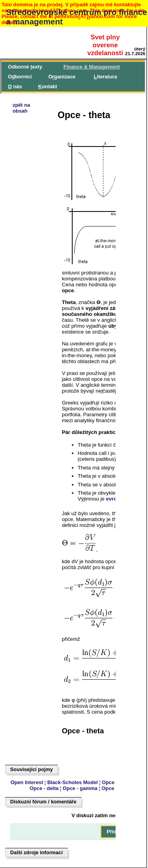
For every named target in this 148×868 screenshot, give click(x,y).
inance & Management (92, 67)
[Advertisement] (42, 334)
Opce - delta (44, 788)
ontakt (48, 86)
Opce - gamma (80, 788)
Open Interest (27, 782)
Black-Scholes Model (73, 782)
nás (15, 86)
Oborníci (20, 77)
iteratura (106, 77)
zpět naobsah (21, 108)
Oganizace (62, 77)
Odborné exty (25, 67)
